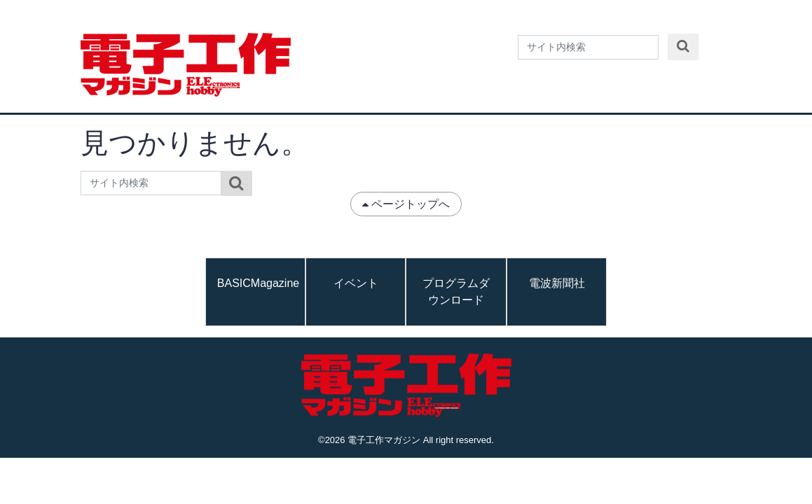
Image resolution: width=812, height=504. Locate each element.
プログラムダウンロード (456, 292)
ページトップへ (406, 204)
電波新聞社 (557, 283)
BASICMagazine (258, 283)
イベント (356, 283)
